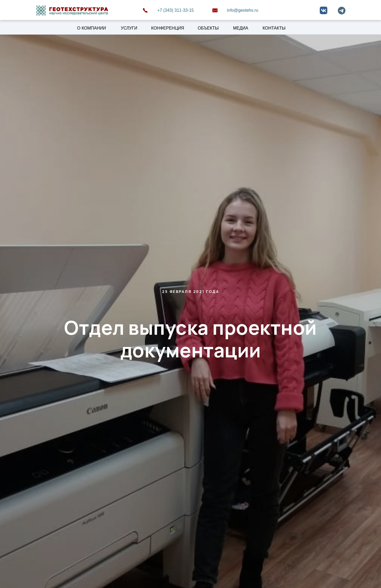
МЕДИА (241, 28)
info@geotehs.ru (243, 10)
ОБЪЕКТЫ (208, 28)
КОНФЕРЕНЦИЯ (168, 28)
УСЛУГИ (129, 28)
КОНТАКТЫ (274, 28)
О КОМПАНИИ (92, 28)
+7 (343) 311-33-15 (175, 10)
